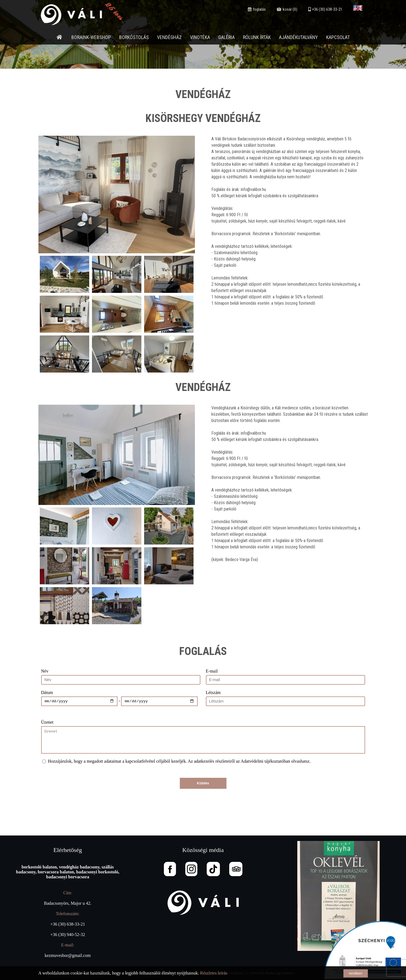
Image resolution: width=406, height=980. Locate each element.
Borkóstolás (134, 37)
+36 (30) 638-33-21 (325, 9)
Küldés (203, 783)
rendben (356, 973)
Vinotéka (200, 37)
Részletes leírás (214, 973)
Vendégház (169, 37)
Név (45, 671)
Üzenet (47, 722)
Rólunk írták (257, 37)
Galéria (226, 37)
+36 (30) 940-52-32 (68, 935)
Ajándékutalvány (298, 37)
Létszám (213, 692)
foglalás (257, 9)
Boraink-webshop (91, 37)
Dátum (47, 692)
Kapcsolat (338, 37)
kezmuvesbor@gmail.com (68, 955)
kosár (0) (287, 9)
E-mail (212, 671)
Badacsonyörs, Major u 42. (68, 903)
